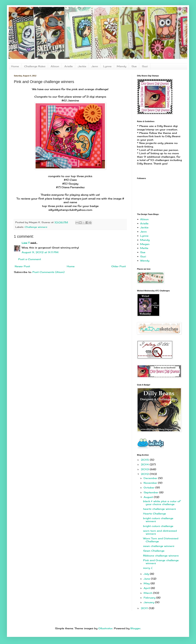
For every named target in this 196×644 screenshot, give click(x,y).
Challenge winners (36, 227)
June (147, 579)
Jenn (95, 66)
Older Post (119, 266)
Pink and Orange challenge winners (161, 562)
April (147, 588)
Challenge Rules (35, 66)
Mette (144, 248)
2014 (145, 464)
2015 (145, 460)
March (148, 593)
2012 (145, 474)
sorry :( (148, 568)
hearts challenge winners (159, 509)
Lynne (107, 66)
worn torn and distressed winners (160, 532)
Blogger (135, 628)
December (151, 478)
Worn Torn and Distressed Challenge (161, 540)
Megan (145, 244)
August (149, 497)
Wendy (145, 261)
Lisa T (26, 243)
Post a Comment (30, 259)
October (150, 487)
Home (15, 66)
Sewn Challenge (154, 551)
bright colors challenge (158, 526)
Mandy (122, 66)
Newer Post (22, 266)
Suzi (145, 66)
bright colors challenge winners (158, 520)
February (150, 598)
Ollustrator (105, 628)
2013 (145, 469)
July (147, 574)
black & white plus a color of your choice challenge (162, 503)
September (151, 492)
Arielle (69, 66)
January (149, 602)
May (147, 583)
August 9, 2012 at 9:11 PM (40, 252)
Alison (55, 66)
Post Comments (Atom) (48, 272)
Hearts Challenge (155, 514)
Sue (134, 66)
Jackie (82, 66)
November (151, 483)
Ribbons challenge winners (161, 556)
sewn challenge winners (159, 546)
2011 (145, 608)
